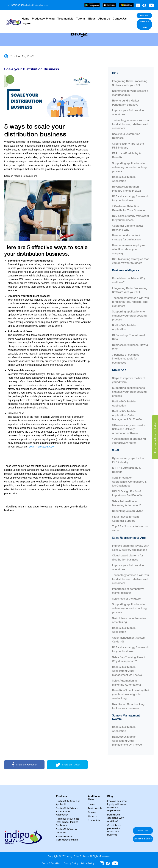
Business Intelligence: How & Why (130, 347)
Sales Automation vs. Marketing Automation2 (126, 503)
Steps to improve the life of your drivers (129, 380)
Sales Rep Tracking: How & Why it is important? (129, 659)
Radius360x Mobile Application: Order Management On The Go (127, 415)
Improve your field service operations (128, 112)
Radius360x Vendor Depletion (67, 831)
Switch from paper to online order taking (129, 620)
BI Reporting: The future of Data (128, 337)
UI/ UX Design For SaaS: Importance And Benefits (127, 493)
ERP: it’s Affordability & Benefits (126, 155)
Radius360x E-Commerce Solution (67, 838)
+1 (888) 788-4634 (17, 5)
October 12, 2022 (19, 56)
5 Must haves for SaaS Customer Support (126, 518)
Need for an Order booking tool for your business (128, 706)
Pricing (50, 15)
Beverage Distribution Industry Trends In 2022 (126, 188)
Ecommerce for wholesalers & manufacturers (130, 93)
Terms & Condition (52, 863)
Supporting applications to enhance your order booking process (129, 167)
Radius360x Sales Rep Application (68, 803)
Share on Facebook (25, 765)
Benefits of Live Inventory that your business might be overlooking (131, 694)
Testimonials (64, 15)
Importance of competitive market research (128, 591)
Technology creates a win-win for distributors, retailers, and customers (131, 124)
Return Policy (88, 863)
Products (37, 15)
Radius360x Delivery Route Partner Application (67, 811)
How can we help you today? (155, 437)
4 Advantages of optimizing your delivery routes (129, 441)
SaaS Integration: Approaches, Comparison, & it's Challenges (129, 481)
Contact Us (117, 15)
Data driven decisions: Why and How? (129, 280)
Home (25, 15)
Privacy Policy (71, 863)
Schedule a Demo (142, 21)
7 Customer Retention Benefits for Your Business (129, 208)
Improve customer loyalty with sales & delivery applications (131, 548)
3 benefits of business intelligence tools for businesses (126, 358)
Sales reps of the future (127, 598)
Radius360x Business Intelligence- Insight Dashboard (68, 822)
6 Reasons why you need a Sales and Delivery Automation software (129, 429)
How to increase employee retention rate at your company (128, 249)
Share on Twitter (68, 765)
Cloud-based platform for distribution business (128, 557)
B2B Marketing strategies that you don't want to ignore (130, 261)
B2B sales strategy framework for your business (130, 198)
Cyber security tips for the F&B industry (128, 145)
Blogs (90, 15)
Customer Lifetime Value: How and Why (127, 227)
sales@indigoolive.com (38, 5)
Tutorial (79, 15)
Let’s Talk (142, 15)
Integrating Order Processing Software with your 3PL (130, 83)
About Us (102, 15)
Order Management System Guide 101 (129, 639)
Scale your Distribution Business (126, 136)
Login (25, 20)
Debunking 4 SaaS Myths (128, 511)
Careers (92, 812)
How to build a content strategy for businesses (126, 237)
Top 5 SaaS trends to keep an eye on (130, 528)
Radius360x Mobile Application (124, 179)
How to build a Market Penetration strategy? (126, 102)
